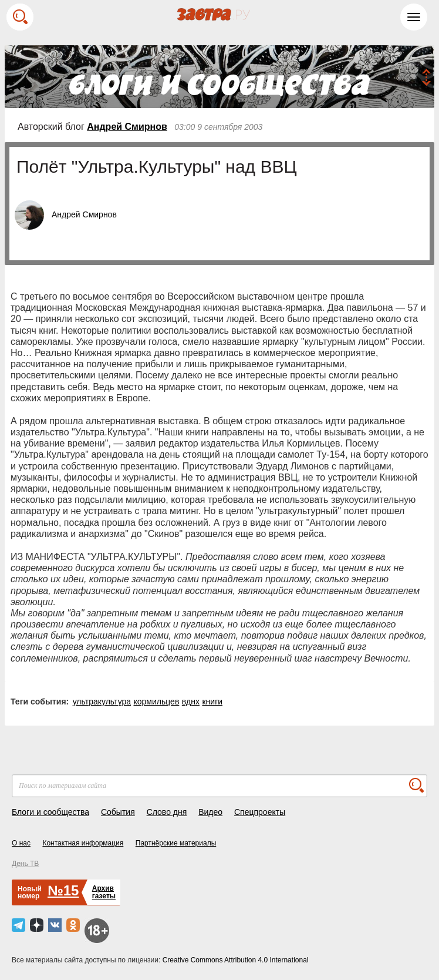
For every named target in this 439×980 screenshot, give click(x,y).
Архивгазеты (104, 892)
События (118, 812)
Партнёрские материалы (176, 843)
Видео (210, 812)
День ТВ (25, 864)
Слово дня (167, 812)
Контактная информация (83, 843)
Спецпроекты (260, 812)
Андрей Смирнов (127, 127)
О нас (21, 843)
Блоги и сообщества (50, 812)
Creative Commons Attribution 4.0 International (236, 960)
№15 (63, 890)
